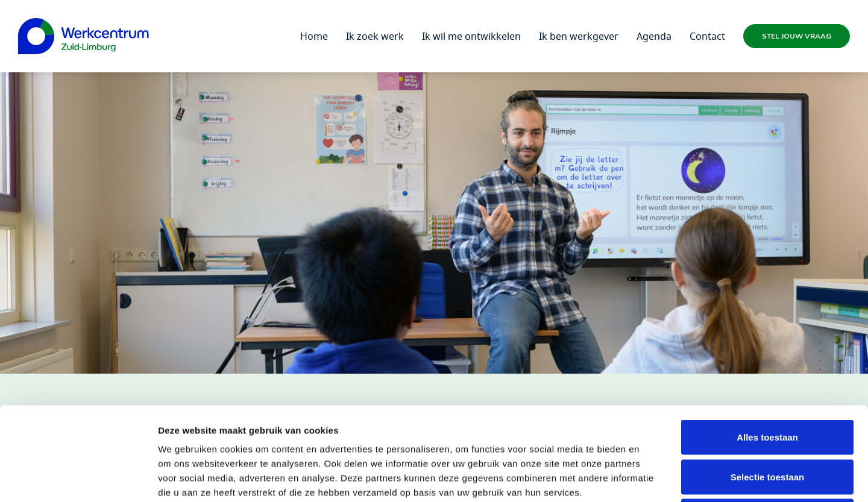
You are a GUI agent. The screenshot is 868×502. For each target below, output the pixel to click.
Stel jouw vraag (797, 36)
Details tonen (651, 478)
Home (314, 36)
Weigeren (767, 423)
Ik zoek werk (375, 36)
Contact (707, 36)
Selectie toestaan (768, 384)
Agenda (654, 36)
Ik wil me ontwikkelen (471, 36)
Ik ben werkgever (579, 36)
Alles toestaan (767, 344)
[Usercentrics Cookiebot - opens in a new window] (78, 478)
